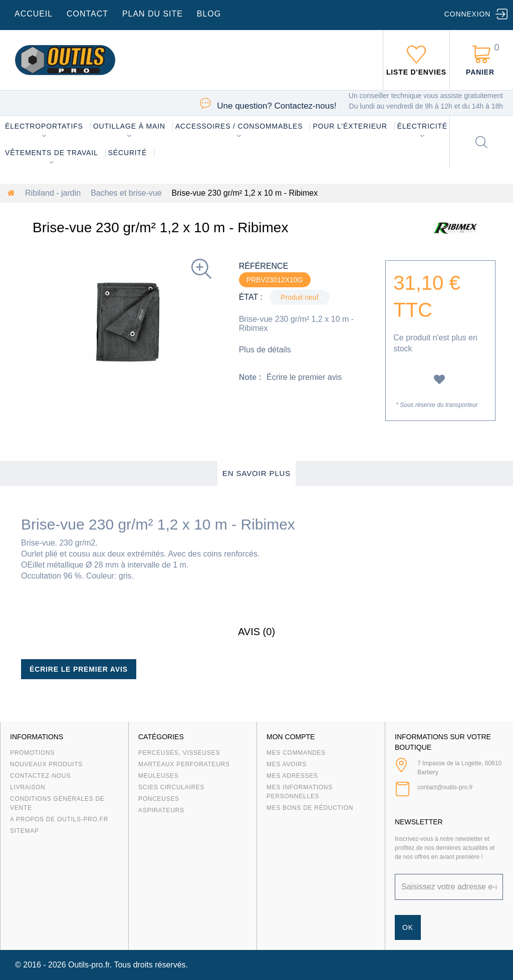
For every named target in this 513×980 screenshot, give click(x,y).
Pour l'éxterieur (350, 126)
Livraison (28, 787)
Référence (264, 266)
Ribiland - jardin (53, 193)
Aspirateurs (161, 810)
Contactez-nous (40, 776)
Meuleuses (159, 776)
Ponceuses (159, 799)
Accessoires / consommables (239, 126)
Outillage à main (129, 126)
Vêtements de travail (52, 153)
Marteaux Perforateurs (184, 764)
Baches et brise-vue (126, 193)
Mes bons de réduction (310, 808)
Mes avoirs (287, 764)
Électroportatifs (44, 126)
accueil (34, 14)
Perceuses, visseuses (179, 753)
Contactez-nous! (277, 106)
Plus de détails (265, 350)
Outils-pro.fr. (90, 965)
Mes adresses (292, 776)
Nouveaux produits (46, 764)
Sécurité (128, 153)
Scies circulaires (171, 787)
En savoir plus (257, 473)
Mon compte (291, 737)
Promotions (32, 753)
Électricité (422, 126)
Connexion (467, 14)
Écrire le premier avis (304, 377)
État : (251, 297)
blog (209, 14)
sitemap (25, 831)
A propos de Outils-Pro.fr (59, 819)
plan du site (153, 14)
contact (87, 14)
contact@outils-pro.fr (445, 787)
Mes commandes (296, 753)
